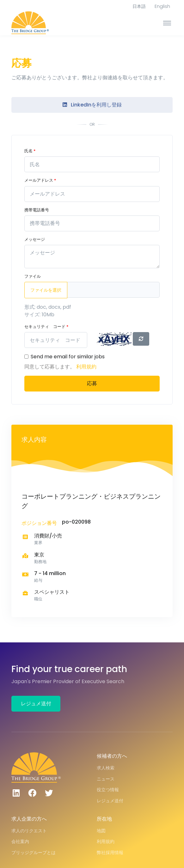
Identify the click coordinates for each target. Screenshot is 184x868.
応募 (92, 383)
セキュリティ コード (46, 327)
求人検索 (106, 768)
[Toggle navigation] (167, 23)
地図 (101, 831)
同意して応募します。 (50, 367)
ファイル (33, 276)
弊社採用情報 (110, 853)
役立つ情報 (108, 790)
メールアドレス (40, 180)
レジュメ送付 (36, 704)
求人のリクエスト (29, 831)
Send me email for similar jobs (68, 357)
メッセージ (35, 239)
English (162, 6)
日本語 (139, 6)
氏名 (30, 151)
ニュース (106, 779)
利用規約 (86, 367)
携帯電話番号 (37, 210)
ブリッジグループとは (34, 853)
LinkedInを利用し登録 (92, 105)
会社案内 (20, 841)
